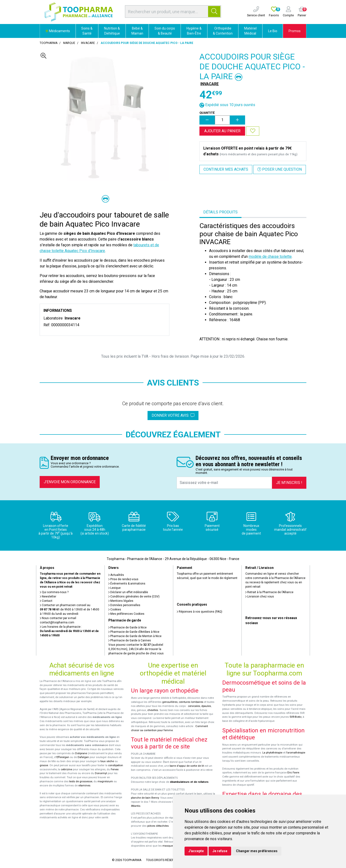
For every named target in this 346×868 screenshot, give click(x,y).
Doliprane (81, 753)
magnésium (105, 781)
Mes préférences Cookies (126, 614)
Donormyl (101, 773)
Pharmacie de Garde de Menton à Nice (135, 636)
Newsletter (48, 597)
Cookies (115, 609)
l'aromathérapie (296, 753)
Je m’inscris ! (289, 483)
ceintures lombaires (191, 702)
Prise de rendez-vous (123, 579)
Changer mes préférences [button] (257, 851)
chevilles (153, 710)
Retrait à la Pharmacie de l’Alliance (269, 592)
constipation (116, 765)
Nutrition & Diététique (112, 31)
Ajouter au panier (222, 131)
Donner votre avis (173, 415)
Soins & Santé (87, 31)
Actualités (116, 575)
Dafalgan (83, 757)
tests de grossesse (81, 781)
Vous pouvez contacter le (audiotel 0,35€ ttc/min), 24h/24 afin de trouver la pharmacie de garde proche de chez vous (136, 649)
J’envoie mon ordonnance (70, 482)
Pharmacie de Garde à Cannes (130, 640)
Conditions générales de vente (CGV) (134, 597)
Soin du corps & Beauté (165, 31)
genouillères (170, 702)
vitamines (84, 786)
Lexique (114, 588)
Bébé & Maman (137, 31)
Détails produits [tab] (220, 212)
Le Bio (273, 31)
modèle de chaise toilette (270, 256)
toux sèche (107, 761)
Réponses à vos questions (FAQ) (200, 612)
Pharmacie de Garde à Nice (127, 627)
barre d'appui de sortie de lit (187, 766)
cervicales (194, 706)
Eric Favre (293, 773)
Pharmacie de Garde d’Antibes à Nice (134, 632)
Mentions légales (121, 601)
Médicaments (58, 31)
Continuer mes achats (226, 169)
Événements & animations (127, 584)
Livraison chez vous (260, 597)
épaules (206, 706)
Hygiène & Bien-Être (194, 31)
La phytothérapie (272, 753)
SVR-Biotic (296, 717)
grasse (44, 765)
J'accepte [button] (196, 851)
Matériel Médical (250, 31)
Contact (46, 601)
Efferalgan (63, 757)
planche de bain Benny (145, 798)
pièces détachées (158, 826)
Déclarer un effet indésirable (128, 592)
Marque (69, 43)
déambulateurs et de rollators (189, 782)
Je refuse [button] (220, 851)
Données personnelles (124, 605)
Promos (295, 31)
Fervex (115, 769)
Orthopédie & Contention (223, 31)
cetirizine (66, 769)
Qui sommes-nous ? (54, 592)
